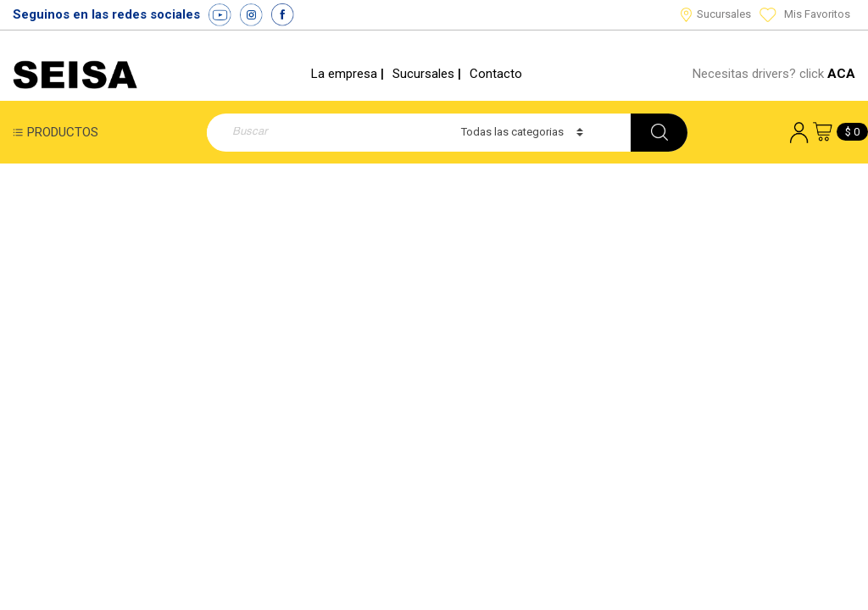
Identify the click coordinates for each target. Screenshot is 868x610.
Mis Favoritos (805, 14)
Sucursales (716, 14)
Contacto (496, 74)
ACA (841, 74)
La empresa (344, 74)
